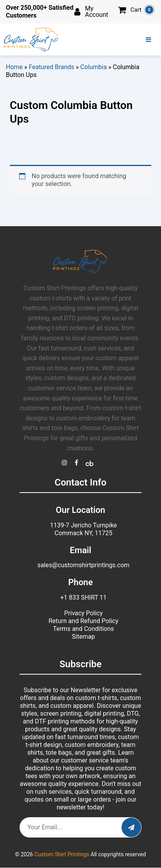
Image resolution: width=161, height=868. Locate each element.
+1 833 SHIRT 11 (83, 597)
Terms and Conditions (83, 629)
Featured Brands (52, 67)
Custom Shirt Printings (62, 854)
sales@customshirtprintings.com (84, 565)
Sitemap (83, 637)
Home (14, 67)
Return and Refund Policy (83, 621)
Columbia (94, 67)
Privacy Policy (83, 613)
